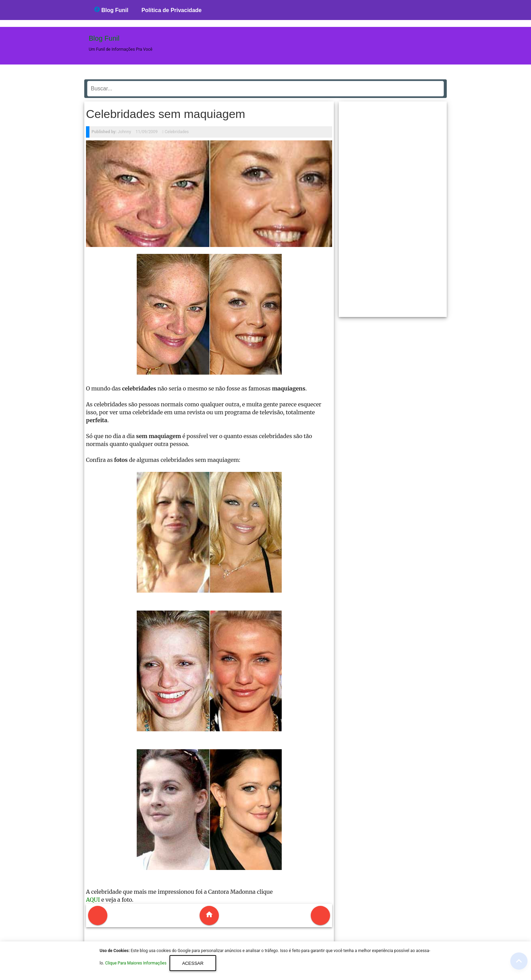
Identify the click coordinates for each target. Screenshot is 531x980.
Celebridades (177, 132)
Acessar (193, 963)
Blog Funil (111, 10)
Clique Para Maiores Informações (136, 963)
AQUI (93, 900)
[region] (393, 207)
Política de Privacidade (172, 10)
